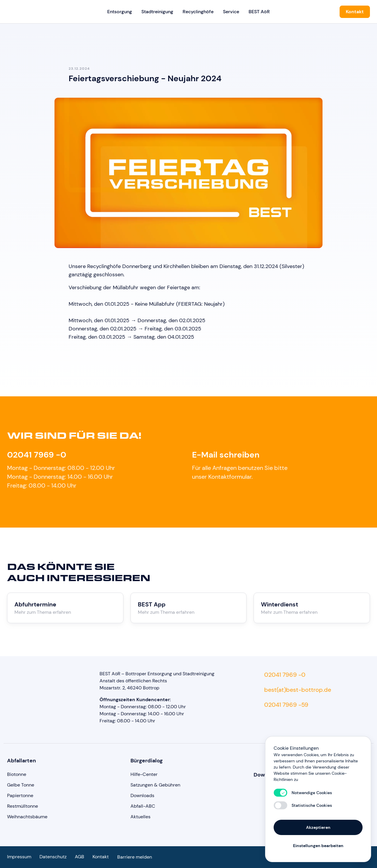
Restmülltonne (23, 806)
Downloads (142, 795)
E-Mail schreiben (226, 455)
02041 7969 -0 (37, 455)
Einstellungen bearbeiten (318, 845)
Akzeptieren (318, 827)
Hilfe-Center (144, 774)
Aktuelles (140, 817)
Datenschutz (53, 857)
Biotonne (17, 774)
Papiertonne (20, 795)
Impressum (19, 857)
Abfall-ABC (143, 806)
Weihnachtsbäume (27, 817)
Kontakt (355, 12)
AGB (80, 857)
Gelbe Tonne (21, 785)
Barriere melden (135, 857)
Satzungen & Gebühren (155, 785)
